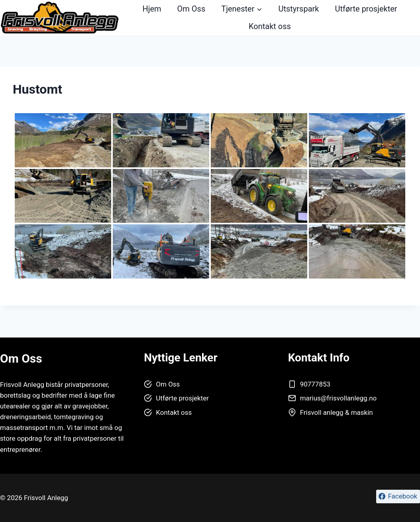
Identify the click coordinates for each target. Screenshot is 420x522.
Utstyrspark (298, 9)
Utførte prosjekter (366, 9)
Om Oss (191, 9)
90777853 (315, 384)
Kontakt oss (270, 26)
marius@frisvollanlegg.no (339, 398)
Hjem (152, 9)
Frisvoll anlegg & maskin (337, 412)
